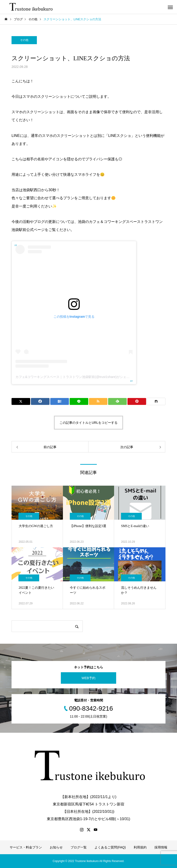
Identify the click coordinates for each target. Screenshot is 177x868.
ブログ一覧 (79, 847)
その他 (24, 40)
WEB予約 (88, 678)
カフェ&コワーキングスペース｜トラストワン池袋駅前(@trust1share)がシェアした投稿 (79, 377)
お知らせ (56, 847)
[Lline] (79, 401)
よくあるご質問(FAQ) (110, 847)
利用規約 (140, 847)
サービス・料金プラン (26, 847)
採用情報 (161, 847)
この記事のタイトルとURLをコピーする (88, 423)
